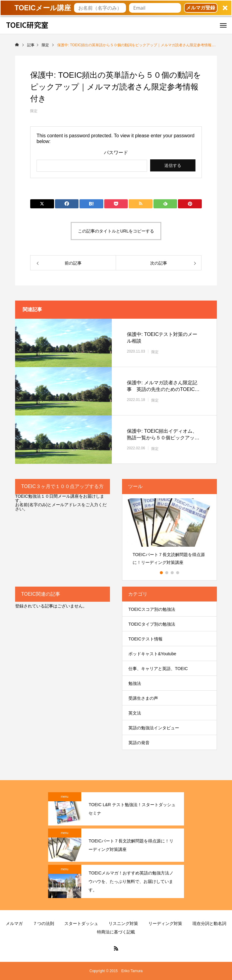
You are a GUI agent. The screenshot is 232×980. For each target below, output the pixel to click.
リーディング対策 (165, 923)
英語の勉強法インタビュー (154, 728)
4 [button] (178, 573)
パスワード (116, 153)
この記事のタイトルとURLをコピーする (116, 231)
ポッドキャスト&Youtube (152, 654)
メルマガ (14, 923)
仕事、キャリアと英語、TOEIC (158, 669)
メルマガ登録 (201, 8)
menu (64, 797)
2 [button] (167, 573)
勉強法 (135, 683)
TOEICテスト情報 (145, 639)
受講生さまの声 (143, 698)
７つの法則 (43, 923)
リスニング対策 (123, 923)
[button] (116, 8)
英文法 (135, 713)
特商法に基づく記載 (116, 932)
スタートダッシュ (81, 923)
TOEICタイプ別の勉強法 (152, 624)
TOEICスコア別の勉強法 (152, 609)
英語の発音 (139, 743)
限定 (34, 111)
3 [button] (172, 573)
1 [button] (162, 573)
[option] (169, 534)
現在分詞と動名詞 (209, 923)
